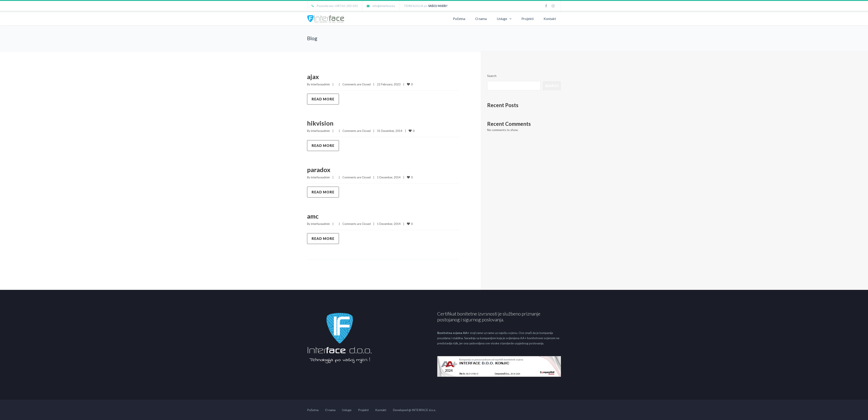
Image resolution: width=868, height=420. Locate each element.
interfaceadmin (320, 84)
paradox (319, 169)
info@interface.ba (384, 6)
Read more (323, 99)
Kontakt (550, 19)
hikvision (321, 123)
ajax (313, 76)
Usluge (502, 19)
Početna (459, 19)
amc (313, 216)
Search (492, 76)
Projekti (528, 19)
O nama (481, 19)
